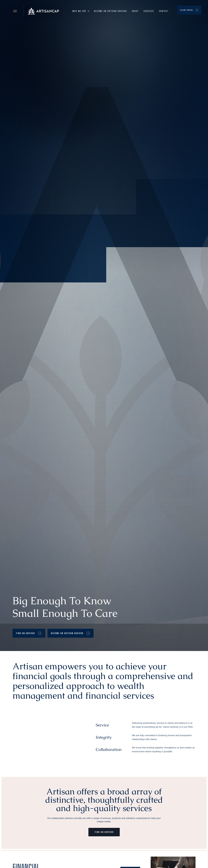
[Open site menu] (15, 11)
